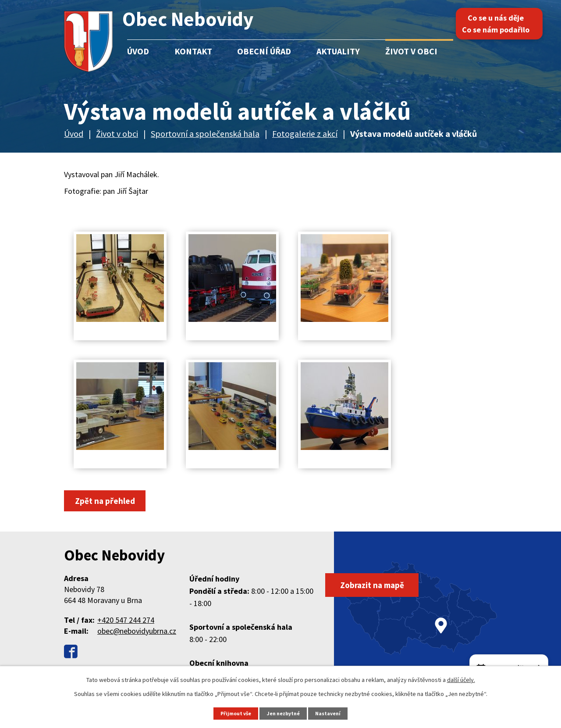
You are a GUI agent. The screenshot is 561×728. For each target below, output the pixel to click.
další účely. (461, 679)
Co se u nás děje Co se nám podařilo (504, 24)
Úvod (138, 51)
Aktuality (338, 51)
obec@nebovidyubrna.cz (137, 632)
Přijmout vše (234, 713)
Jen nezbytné (284, 713)
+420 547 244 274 (126, 621)
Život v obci (411, 51)
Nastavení (331, 713)
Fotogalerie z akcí (305, 134)
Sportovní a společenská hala (205, 134)
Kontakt (193, 51)
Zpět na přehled (108, 501)
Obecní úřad (264, 51)
